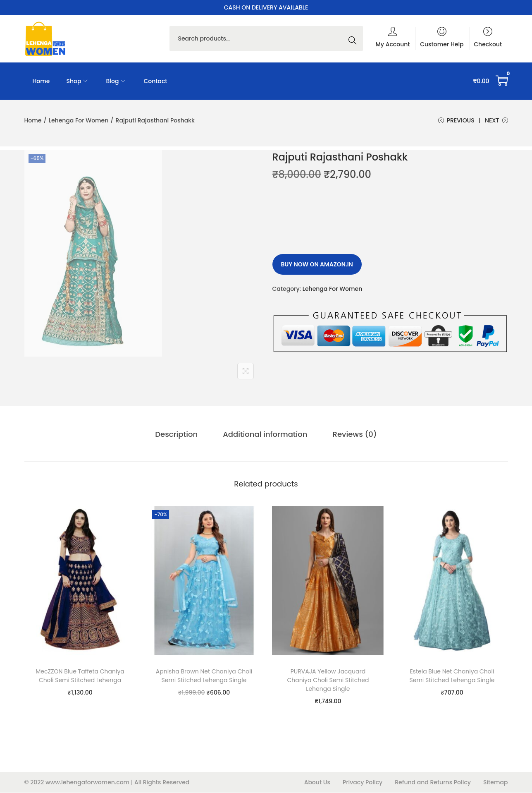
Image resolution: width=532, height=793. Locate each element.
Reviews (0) (354, 435)
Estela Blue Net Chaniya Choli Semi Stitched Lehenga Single (452, 676)
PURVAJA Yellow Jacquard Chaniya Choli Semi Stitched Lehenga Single (328, 680)
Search (355, 38)
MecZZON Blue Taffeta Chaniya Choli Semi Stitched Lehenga (80, 676)
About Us (317, 783)
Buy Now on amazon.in (317, 265)
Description (177, 435)
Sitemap (496, 783)
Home (33, 120)
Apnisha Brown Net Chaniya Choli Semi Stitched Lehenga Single (204, 676)
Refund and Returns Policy (433, 783)
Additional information (265, 435)
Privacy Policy (363, 783)
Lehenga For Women (79, 120)
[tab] (177, 435)
